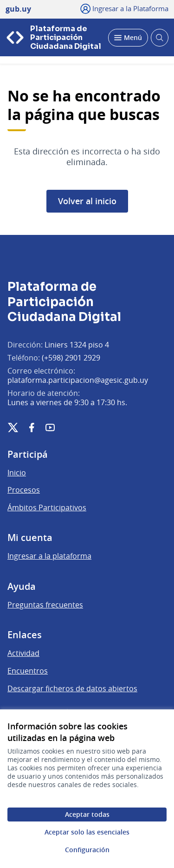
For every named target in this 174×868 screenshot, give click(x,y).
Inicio (17, 473)
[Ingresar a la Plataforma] (125, 8)
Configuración (87, 850)
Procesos (24, 490)
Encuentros (28, 671)
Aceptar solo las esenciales (87, 832)
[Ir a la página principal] (54, 37)
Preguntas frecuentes (45, 605)
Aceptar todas (87, 814)
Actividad (23, 653)
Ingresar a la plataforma (49, 556)
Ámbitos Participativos (47, 507)
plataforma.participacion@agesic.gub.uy (78, 380)
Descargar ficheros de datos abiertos (72, 688)
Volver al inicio (87, 201)
